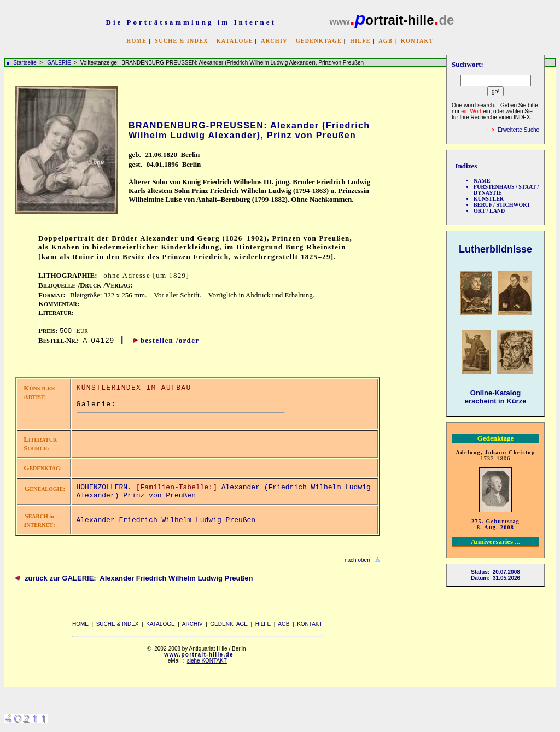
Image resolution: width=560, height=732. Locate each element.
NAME (482, 181)
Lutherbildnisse (495, 249)
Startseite (25, 63)
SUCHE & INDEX (181, 41)
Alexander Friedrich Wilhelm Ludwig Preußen (166, 520)
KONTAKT (417, 41)
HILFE (360, 41)
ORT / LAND (489, 211)
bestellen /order (170, 340)
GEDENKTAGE (319, 41)
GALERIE (60, 63)
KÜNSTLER (489, 199)
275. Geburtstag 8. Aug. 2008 (495, 524)
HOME (136, 41)
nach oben (357, 560)
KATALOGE (235, 41)
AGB (386, 41)
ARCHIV (274, 41)
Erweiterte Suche (518, 130)
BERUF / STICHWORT (502, 205)
